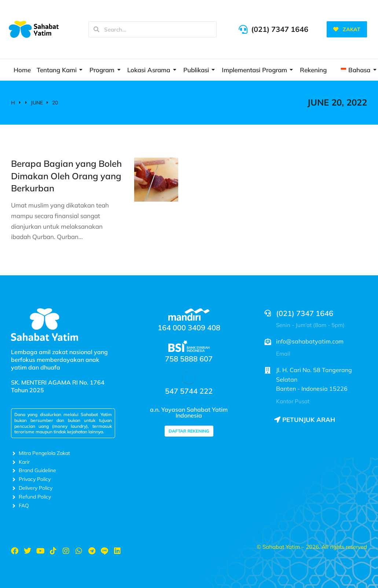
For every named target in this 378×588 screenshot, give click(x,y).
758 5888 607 (189, 359)
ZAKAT (347, 29)
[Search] (96, 29)
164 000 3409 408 (189, 328)
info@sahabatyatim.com (310, 341)
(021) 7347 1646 (280, 29)
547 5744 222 (189, 391)
